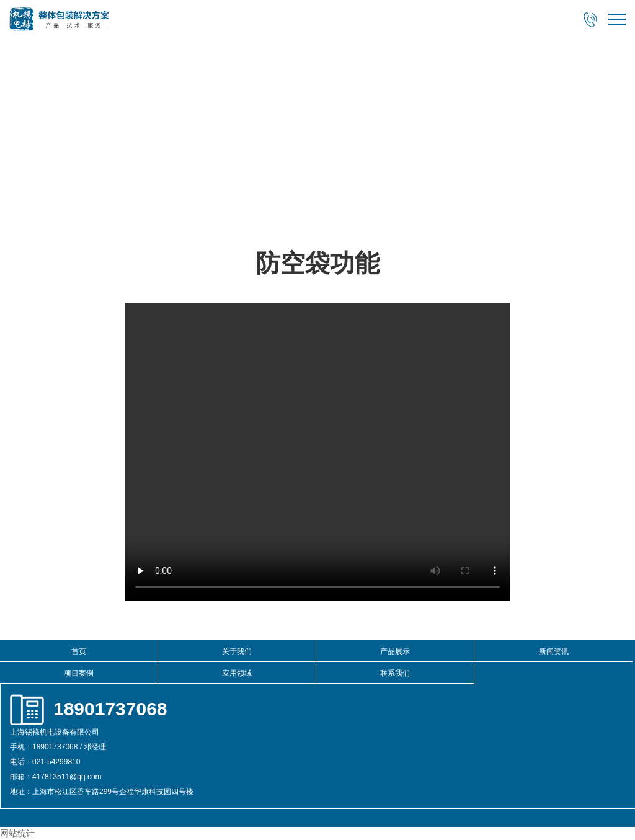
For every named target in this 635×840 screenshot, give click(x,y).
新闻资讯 (554, 651)
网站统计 (17, 833)
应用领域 (237, 673)
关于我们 (237, 651)
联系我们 (395, 673)
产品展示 (395, 651)
